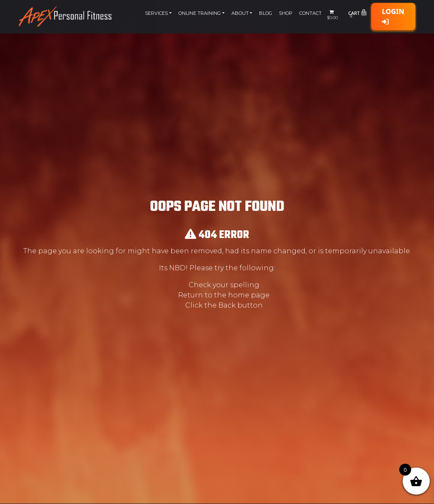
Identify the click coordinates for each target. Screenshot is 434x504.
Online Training (200, 13)
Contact (310, 13)
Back (227, 305)
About (240, 13)
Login (393, 16)
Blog (266, 13)
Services (156, 13)
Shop (286, 13)
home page (249, 295)
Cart (357, 15)
